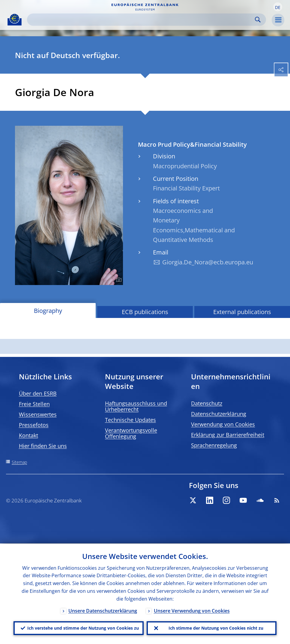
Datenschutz (207, 403)
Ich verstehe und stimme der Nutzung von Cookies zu (83, 628)
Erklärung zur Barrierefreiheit (228, 435)
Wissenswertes (38, 414)
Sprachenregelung (214, 445)
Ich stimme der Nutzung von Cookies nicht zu (216, 628)
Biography (48, 311)
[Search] (142, 20)
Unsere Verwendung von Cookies (192, 610)
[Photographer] (118, 280)
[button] (278, 7)
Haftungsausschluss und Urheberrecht (136, 406)
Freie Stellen (34, 404)
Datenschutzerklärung (219, 414)
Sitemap (19, 462)
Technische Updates (130, 420)
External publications (242, 312)
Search (258, 20)
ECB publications (145, 312)
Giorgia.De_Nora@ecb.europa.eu (208, 262)
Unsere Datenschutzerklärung (103, 610)
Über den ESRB (38, 393)
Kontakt (28, 435)
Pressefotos (34, 425)
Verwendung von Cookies (223, 424)
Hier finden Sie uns (43, 446)
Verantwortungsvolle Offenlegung (131, 433)
